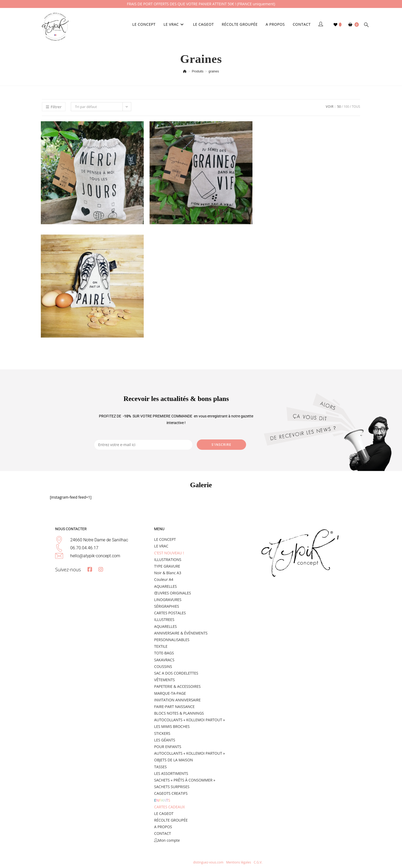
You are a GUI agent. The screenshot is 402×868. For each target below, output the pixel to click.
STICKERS (162, 733)
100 (346, 107)
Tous (356, 107)
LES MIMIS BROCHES (172, 726)
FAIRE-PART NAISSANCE (174, 707)
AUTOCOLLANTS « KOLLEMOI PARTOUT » (189, 720)
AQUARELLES (165, 586)
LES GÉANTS (165, 740)
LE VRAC (161, 546)
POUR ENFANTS (168, 747)
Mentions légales (239, 862)
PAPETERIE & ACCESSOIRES (177, 686)
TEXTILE (161, 646)
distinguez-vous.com (208, 862)
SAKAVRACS (164, 660)
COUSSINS (163, 666)
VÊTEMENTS (164, 680)
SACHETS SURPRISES (172, 787)
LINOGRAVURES (168, 600)
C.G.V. (258, 862)
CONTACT (162, 833)
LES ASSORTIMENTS (171, 773)
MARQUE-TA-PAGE (170, 693)
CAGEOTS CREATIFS (171, 793)
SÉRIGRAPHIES (167, 606)
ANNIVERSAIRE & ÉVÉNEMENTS (181, 633)
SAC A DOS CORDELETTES (176, 673)
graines (214, 71)
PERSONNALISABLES (172, 640)
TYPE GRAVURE (167, 566)
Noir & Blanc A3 (168, 573)
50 (339, 107)
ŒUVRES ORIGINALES (172, 593)
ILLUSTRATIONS (168, 560)
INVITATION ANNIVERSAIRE (177, 700)
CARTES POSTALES (170, 613)
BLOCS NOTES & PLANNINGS (179, 713)
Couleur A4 (164, 579)
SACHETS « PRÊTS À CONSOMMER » (185, 780)
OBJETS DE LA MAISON (173, 760)
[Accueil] (185, 71)
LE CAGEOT (164, 813)
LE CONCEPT (165, 539)
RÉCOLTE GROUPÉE (171, 820)
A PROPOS (163, 827)
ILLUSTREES (164, 619)
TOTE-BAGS (164, 653)
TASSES (160, 767)
